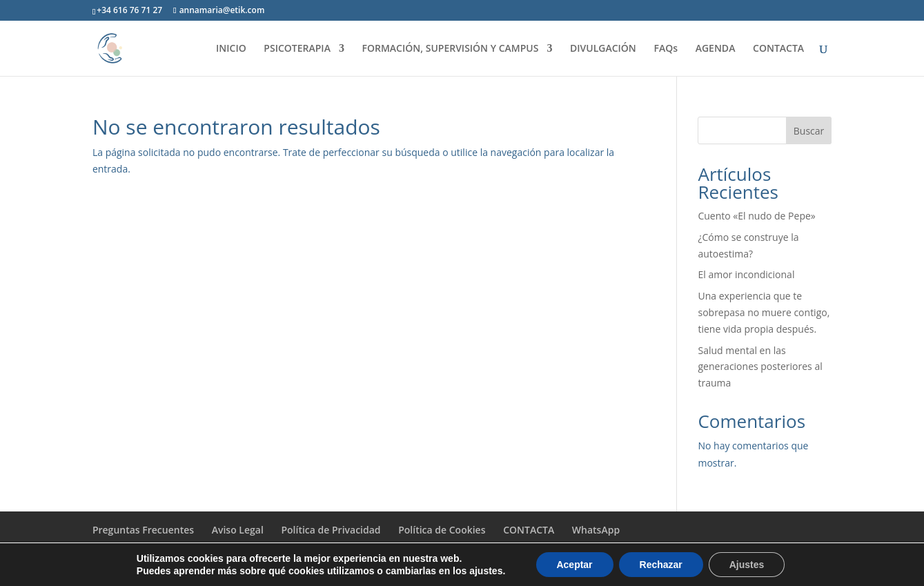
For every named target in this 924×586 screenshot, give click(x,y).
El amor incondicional (746, 274)
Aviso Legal (238, 530)
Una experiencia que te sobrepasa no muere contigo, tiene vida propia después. (764, 312)
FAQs (666, 49)
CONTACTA (778, 49)
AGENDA (716, 49)
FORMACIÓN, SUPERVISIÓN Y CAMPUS (451, 49)
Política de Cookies (442, 530)
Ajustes (747, 565)
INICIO (231, 49)
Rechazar (661, 565)
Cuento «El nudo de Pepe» (756, 216)
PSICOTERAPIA (297, 49)
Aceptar (574, 565)
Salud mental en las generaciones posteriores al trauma (760, 367)
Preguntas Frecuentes (143, 530)
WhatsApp (596, 530)
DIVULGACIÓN (603, 49)
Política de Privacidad (331, 530)
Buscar (809, 131)
